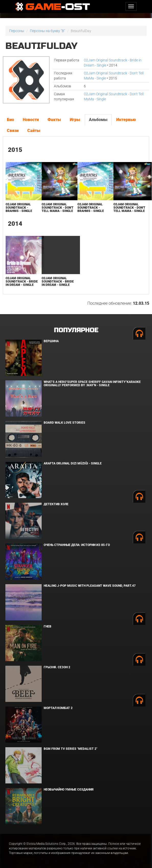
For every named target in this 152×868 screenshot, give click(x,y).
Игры (75, 120)
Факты (54, 120)
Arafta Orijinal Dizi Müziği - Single (73, 463)
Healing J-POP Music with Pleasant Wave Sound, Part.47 (90, 586)
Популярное (76, 330)
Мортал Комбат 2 (58, 708)
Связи (13, 131)
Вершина (51, 341)
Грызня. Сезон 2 (57, 667)
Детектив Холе (56, 504)
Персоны (17, 31)
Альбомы (98, 120)
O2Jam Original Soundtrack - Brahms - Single (19, 208)
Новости (31, 120)
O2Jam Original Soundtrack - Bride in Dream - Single (22, 282)
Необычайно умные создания (69, 790)
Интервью (126, 120)
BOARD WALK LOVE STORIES (65, 423)
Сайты (34, 131)
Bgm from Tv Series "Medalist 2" (71, 749)
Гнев (48, 626)
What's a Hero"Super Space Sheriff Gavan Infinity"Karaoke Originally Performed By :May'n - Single (92, 384)
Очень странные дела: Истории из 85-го (77, 545)
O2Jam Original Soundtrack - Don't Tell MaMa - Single (58, 208)
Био (10, 120)
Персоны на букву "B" (48, 31)
